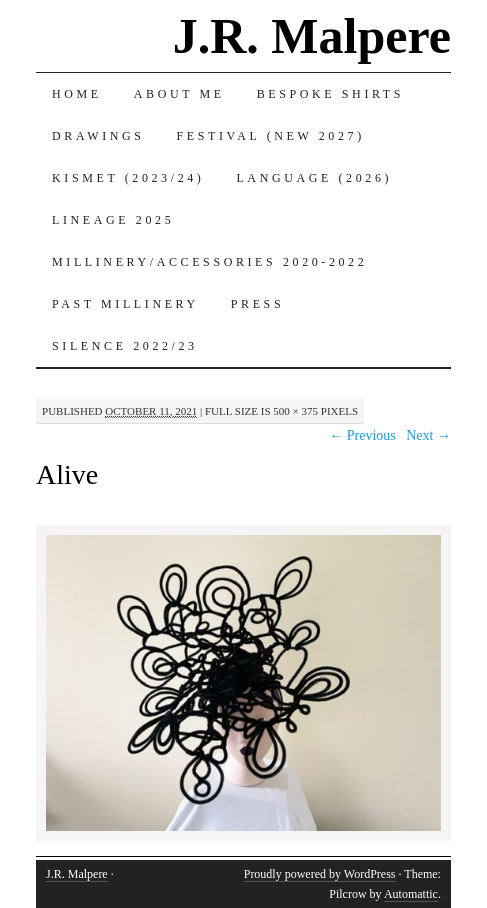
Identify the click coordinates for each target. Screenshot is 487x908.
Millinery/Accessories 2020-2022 (209, 262)
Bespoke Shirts (330, 94)
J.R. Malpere (312, 36)
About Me (179, 94)
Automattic (411, 894)
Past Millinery (125, 304)
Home (77, 94)
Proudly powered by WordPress (320, 874)
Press (257, 304)
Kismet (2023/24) (128, 178)
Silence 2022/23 (125, 346)
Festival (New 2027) (271, 136)
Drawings (98, 136)
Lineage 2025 (113, 220)
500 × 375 (295, 411)
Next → (428, 435)
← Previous (362, 435)
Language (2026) (314, 178)
